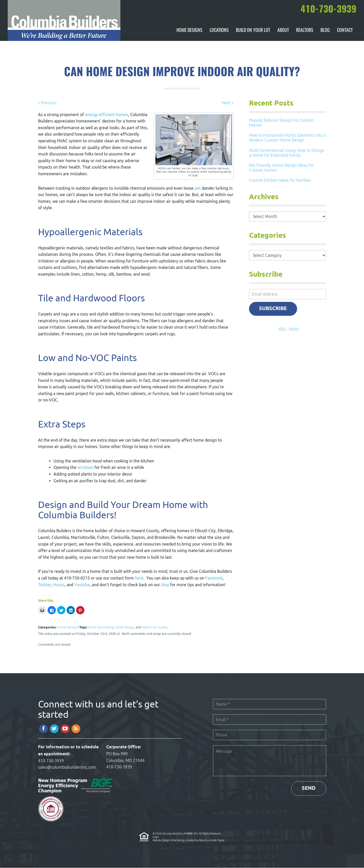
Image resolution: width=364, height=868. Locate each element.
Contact (345, 31)
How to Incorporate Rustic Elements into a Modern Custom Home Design (287, 138)
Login (156, 837)
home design (125, 628)
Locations (219, 31)
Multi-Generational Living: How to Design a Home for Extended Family (287, 153)
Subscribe (273, 309)
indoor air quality (155, 628)
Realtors (305, 31)
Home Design (67, 628)
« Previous (47, 103)
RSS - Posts (289, 329)
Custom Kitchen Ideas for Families (280, 181)
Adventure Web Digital (212, 840)
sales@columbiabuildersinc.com (67, 768)
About (283, 31)
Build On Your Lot (253, 31)
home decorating (101, 628)
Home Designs (189, 31)
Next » (228, 103)
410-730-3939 (51, 761)
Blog (325, 31)
